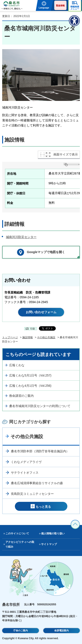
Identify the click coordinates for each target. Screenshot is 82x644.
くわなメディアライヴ (26, 462)
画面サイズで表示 (66, 154)
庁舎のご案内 (21, 630)
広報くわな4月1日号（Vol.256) (30, 386)
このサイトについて (17, 534)
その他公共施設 (46, 337)
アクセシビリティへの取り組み (20, 544)
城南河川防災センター (21, 237)
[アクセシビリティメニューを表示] (74, 21)
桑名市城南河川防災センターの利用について (40, 406)
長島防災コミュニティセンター (32, 494)
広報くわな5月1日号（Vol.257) (30, 375)
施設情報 (28, 337)
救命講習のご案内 (21, 396)
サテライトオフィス (25, 473)
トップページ (10, 337)
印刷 (33, 329)
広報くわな (17, 365)
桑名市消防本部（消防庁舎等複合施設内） (40, 451)
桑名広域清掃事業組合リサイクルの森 (37, 483)
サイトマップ (49, 544)
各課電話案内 (61, 630)
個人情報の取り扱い (53, 534)
